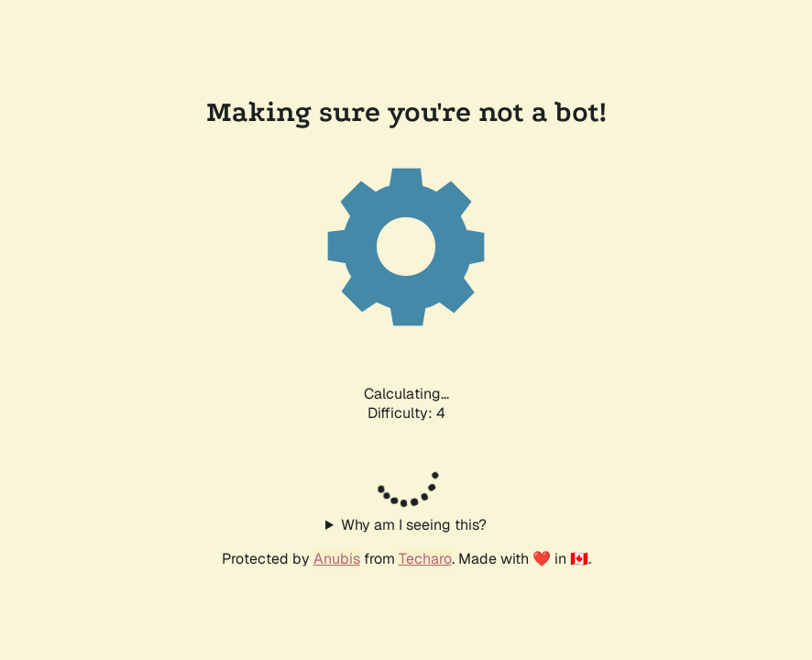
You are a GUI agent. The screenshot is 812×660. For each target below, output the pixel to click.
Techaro (425, 559)
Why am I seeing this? (414, 525)
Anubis (337, 559)
